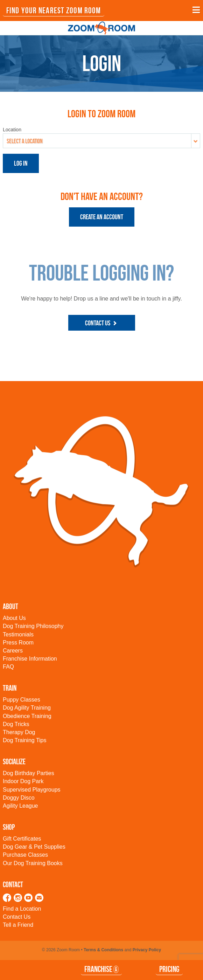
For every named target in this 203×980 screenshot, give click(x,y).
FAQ (8, 667)
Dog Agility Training (27, 708)
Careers (13, 651)
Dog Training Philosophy (33, 626)
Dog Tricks (16, 724)
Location (12, 130)
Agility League (20, 806)
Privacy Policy (147, 950)
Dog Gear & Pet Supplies (34, 847)
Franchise (101, 969)
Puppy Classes (22, 700)
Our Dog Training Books (33, 863)
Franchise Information (30, 659)
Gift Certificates (22, 839)
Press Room (18, 643)
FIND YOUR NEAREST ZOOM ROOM (54, 11)
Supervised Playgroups (32, 790)
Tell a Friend (18, 925)
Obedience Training (27, 716)
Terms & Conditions (103, 950)
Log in (21, 163)
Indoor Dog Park (23, 781)
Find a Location (22, 909)
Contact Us (102, 323)
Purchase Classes (25, 855)
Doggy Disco (19, 798)
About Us (14, 618)
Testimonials (18, 634)
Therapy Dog (19, 732)
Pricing (169, 969)
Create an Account (102, 217)
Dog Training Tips (25, 740)
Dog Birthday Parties (29, 773)
